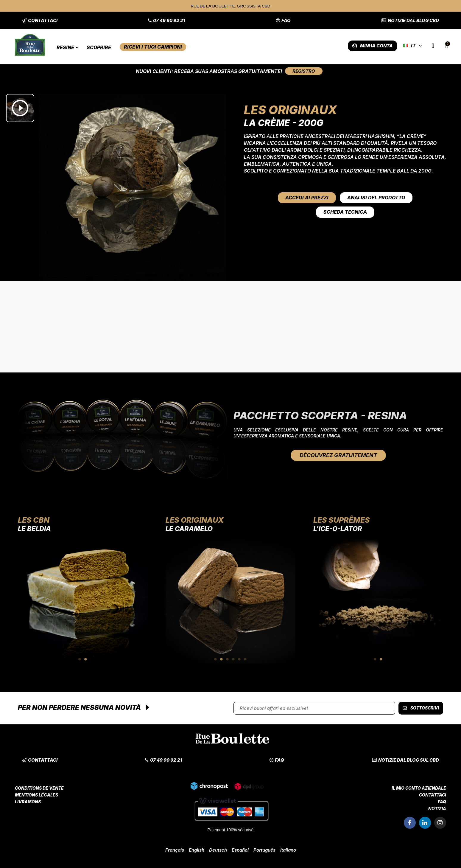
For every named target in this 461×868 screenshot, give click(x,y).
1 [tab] (80, 659)
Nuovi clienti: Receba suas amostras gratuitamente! (209, 71)
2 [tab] (86, 659)
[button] (40, 20)
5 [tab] (239, 659)
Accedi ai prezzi (307, 198)
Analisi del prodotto (376, 198)
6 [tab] (245, 659)
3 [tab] (228, 659)
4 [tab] (233, 659)
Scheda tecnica (345, 212)
